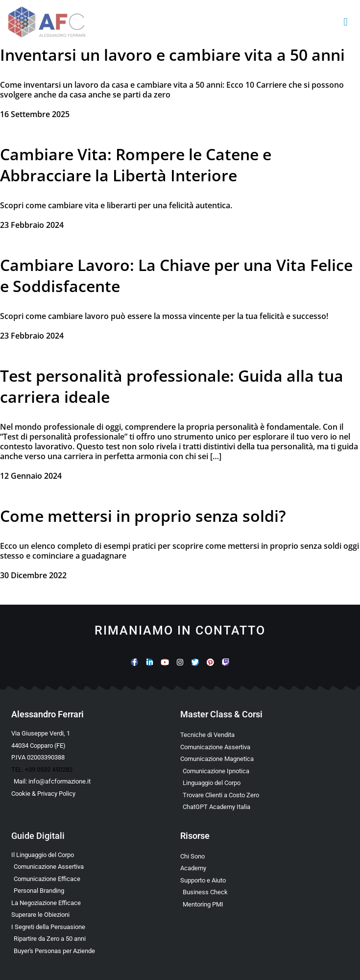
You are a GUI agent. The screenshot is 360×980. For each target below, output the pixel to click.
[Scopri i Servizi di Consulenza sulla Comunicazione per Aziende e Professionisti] (265, 881)
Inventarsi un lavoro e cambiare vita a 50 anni (172, 55)
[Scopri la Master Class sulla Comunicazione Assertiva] (265, 747)
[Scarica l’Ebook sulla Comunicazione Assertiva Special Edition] (96, 867)
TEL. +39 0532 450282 (42, 770)
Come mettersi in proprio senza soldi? (143, 516)
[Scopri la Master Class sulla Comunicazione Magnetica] (265, 759)
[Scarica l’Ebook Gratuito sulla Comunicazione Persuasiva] (96, 927)
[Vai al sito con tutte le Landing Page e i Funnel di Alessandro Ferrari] (265, 868)
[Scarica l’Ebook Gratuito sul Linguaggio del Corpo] (96, 855)
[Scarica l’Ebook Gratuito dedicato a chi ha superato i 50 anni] (96, 939)
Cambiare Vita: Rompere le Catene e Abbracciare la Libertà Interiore (136, 165)
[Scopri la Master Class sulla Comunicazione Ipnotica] (265, 771)
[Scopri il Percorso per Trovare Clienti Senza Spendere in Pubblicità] (265, 795)
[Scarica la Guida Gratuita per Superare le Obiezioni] (96, 915)
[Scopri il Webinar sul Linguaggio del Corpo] (265, 783)
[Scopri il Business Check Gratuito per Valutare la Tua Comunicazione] (265, 892)
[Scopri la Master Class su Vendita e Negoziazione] (265, 735)
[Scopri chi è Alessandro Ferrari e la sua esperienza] (265, 857)
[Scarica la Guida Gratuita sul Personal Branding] (96, 891)
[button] (346, 22)
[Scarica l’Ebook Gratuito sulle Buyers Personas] (96, 951)
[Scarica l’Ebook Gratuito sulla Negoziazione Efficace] (96, 903)
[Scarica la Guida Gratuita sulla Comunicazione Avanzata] (96, 879)
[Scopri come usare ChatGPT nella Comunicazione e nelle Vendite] (265, 807)
